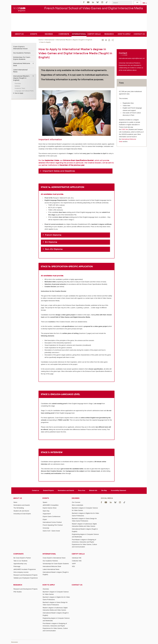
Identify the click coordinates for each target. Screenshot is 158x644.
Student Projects (48, 490)
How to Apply (45, 42)
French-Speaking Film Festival (53, 525)
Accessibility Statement (119, 490)
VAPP (74, 564)
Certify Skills (78, 554)
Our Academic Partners (22, 53)
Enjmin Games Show (50, 508)
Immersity (46, 528)
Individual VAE (77, 558)
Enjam (45, 519)
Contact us (35, 490)
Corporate (18, 554)
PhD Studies (18, 592)
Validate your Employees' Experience (26, 578)
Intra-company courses (21, 572)
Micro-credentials (78, 505)
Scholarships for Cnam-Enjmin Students (22, 58)
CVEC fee (125, 129)
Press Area (82, 490)
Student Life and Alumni (21, 511)
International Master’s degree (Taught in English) (74, 40)
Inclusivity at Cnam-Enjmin (22, 514)
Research (18, 585)
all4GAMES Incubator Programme (25, 569)
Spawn (45, 502)
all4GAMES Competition (51, 505)
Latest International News (20, 71)
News (15, 502)
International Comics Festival (52, 522)
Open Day (46, 511)
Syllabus (17, 86)
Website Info (93, 490)
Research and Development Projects (26, 575)
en (144, 3)
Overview (18, 83)
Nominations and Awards (66, 490)
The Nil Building (19, 508)
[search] (122, 3)
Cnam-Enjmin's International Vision (20, 48)
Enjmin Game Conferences (51, 516)
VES (73, 566)
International (49, 40)
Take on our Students (20, 561)
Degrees (76, 498)
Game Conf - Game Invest (51, 531)
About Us (18, 498)
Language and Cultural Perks (24, 91)
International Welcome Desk (22, 64)
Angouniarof (47, 514)
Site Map (104, 490)
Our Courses (76, 502)
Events (46, 498)
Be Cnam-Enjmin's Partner (22, 558)
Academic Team (20, 88)
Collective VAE (77, 561)
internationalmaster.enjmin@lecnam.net (132, 58)
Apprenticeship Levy (20, 564)
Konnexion (15, 642)
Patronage (17, 566)
